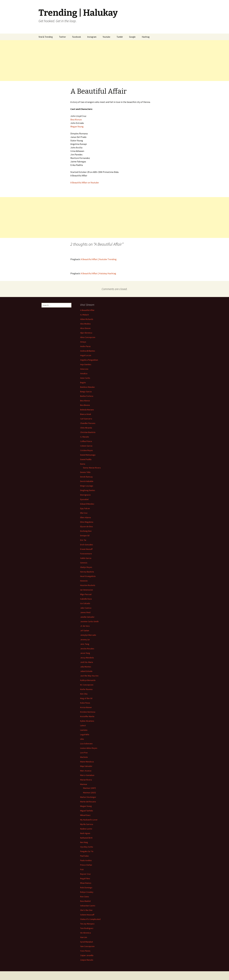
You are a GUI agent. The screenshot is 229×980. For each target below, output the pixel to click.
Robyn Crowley (87, 892)
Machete (84, 757)
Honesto (84, 581)
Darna (83, 464)
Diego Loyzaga (87, 486)
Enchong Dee (86, 531)
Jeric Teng (85, 644)
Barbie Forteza (87, 396)
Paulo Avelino (86, 860)
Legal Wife (85, 734)
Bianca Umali (86, 414)
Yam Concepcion (87, 946)
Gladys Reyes (86, 567)
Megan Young (77, 126)
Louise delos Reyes (89, 748)
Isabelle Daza (86, 599)
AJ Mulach (84, 315)
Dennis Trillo (85, 472)
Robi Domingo (86, 888)
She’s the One (86, 910)
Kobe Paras (85, 703)
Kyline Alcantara (87, 721)
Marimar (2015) (89, 793)
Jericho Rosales (87, 649)
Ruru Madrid (85, 901)
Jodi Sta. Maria (87, 662)
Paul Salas (84, 856)
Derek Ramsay (86, 477)
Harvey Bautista (87, 572)
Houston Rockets (88, 585)
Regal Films (85, 878)
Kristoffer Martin (87, 716)
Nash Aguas (85, 833)
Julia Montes (86, 667)
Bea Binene (85, 405)
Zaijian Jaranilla (87, 955)
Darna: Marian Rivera (92, 468)
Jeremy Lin (85, 640)
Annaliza (84, 373)
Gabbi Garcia (86, 558)
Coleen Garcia (86, 446)
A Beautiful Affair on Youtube (85, 182)
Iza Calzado (85, 603)
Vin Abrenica (86, 933)
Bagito (83, 382)
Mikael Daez (85, 815)
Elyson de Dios (87, 526)
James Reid (85, 612)
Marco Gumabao (87, 775)
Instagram (92, 37)
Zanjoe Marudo (87, 960)
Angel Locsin (86, 355)
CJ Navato (85, 437)
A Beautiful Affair (87, 310)
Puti (82, 869)
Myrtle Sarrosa (87, 824)
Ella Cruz (84, 513)
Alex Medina (85, 324)
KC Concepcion (87, 685)
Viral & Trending (46, 37)
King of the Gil (86, 698)
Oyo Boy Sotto (87, 847)
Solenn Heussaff (87, 915)
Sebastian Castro (88, 906)
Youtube (106, 37)
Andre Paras (85, 346)
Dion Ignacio (85, 495)
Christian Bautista (88, 432)
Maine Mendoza (87, 762)
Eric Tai (83, 540)
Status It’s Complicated (90, 919)
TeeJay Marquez (87, 924)
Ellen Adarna (86, 517)
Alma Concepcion (88, 337)
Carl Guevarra (86, 419)
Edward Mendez (87, 504)
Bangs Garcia (86, 392)
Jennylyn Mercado (88, 635)
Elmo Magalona (87, 522)
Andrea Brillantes (88, 351)
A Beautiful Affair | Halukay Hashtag (98, 273)
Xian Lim (84, 937)
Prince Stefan (86, 865)
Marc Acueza (86, 771)
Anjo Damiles (86, 364)
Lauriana (84, 730)
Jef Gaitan (85, 630)
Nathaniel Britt (86, 838)
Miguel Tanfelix (87, 811)
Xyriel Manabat (87, 942)
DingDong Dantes (88, 490)
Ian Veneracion (87, 590)
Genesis (84, 563)
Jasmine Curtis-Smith (89, 621)
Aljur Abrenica (86, 333)
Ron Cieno (85, 897)
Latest (83, 725)
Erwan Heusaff (86, 549)
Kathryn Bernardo (88, 680)
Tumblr (120, 37)
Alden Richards (87, 319)
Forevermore (86, 554)
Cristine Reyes (87, 450)
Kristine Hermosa (88, 712)
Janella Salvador (87, 617)
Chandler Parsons (88, 423)
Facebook (77, 37)
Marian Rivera (86, 780)
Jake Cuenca (86, 608)
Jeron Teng (85, 653)
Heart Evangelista (88, 576)
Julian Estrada (86, 671)
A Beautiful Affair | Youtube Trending (99, 259)
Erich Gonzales (87, 545)
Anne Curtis (85, 378)
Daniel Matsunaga (88, 455)
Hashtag (146, 37)
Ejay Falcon (85, 508)
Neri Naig (84, 842)
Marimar (84, 784)
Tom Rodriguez (87, 928)
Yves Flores (85, 951)
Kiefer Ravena (86, 689)
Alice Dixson (85, 328)
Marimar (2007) (89, 788)
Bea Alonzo (76, 119)
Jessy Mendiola (87, 658)
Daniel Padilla (86, 459)
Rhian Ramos (86, 883)
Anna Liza (84, 369)
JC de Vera (85, 626)
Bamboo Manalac (88, 387)
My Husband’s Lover (89, 820)
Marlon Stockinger (88, 797)
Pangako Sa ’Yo (87, 851)
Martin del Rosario (88, 802)
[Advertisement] (88, 61)
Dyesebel (84, 499)
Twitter (62, 37)
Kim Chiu (84, 694)
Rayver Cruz (85, 874)
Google (132, 37)
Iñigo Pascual (86, 594)
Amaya (83, 342)
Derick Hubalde (87, 481)
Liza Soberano (86, 744)
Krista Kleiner (86, 707)
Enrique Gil (85, 536)
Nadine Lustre (86, 829)
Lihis (82, 739)
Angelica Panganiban (89, 360)
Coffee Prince (86, 441)
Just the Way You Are (89, 676)
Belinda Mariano (87, 410)
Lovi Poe (84, 753)
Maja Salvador (86, 766)
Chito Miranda (86, 428)
